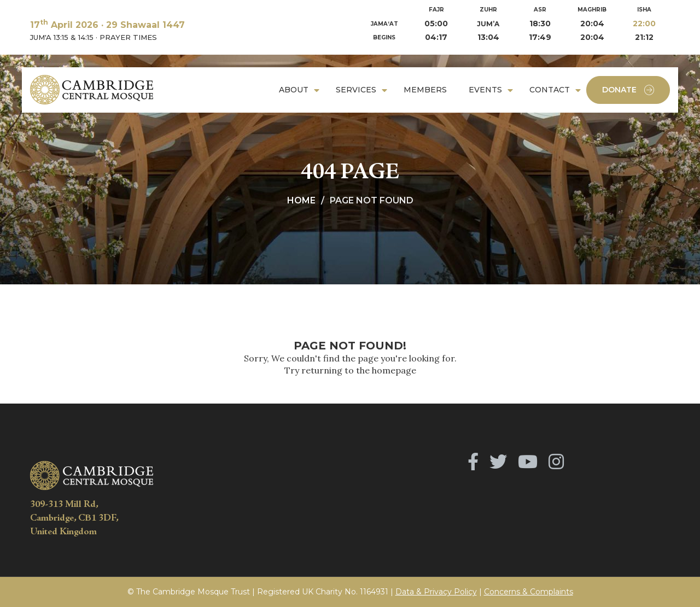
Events (485, 90)
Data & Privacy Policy (436, 592)
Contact (550, 90)
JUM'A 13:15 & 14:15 (62, 37)
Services (356, 90)
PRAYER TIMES (128, 37)
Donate (628, 90)
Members (425, 90)
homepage (394, 370)
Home (301, 200)
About (294, 90)
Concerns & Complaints (529, 592)
